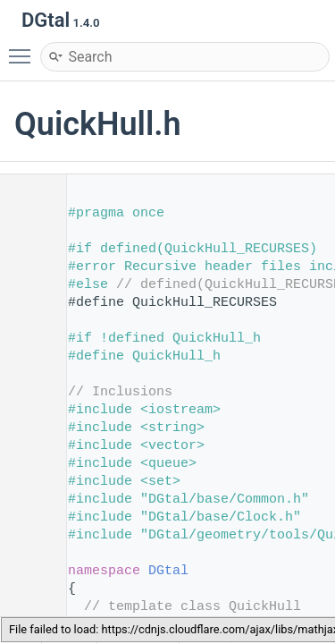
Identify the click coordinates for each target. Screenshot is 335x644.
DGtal (168, 571)
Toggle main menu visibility (24, 48)
